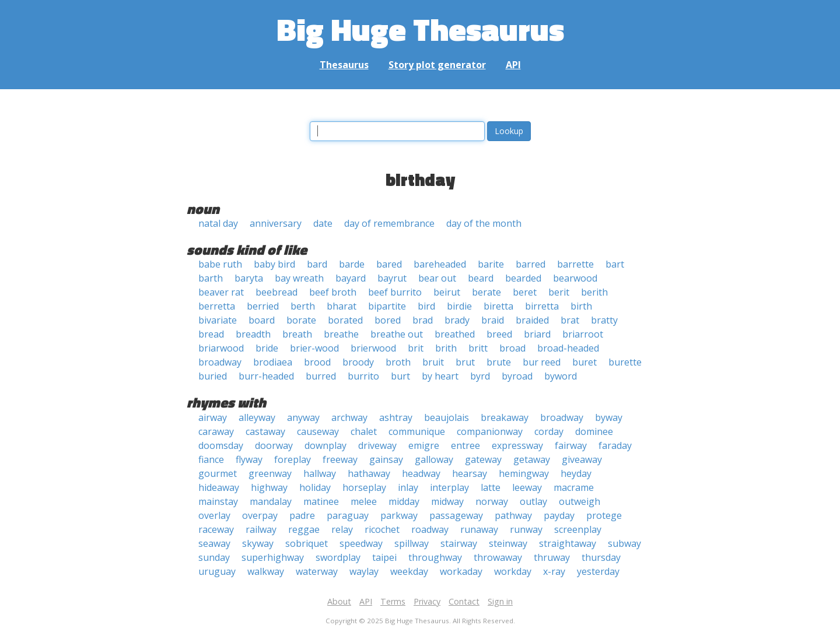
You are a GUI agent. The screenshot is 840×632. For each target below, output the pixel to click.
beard (481, 278)
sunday (214, 557)
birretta (542, 306)
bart (615, 264)
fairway (571, 445)
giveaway (582, 459)
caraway (216, 431)
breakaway (505, 417)
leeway (527, 487)
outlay (533, 501)
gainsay (386, 459)
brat (570, 320)
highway (269, 487)
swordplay (338, 557)
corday (549, 431)
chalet (364, 431)
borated (345, 320)
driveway (377, 445)
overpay (260, 515)
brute (499, 362)
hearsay (470, 473)
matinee (321, 501)
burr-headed (266, 376)
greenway (270, 473)
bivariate (218, 320)
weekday (409, 571)
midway (447, 501)
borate (301, 320)
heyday (576, 473)
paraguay (348, 515)
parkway (399, 515)
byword (561, 376)
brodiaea (273, 362)
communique (417, 431)
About (339, 601)
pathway (513, 515)
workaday (461, 571)
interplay (449, 487)
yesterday (598, 571)
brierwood (373, 348)
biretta (498, 306)
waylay (364, 571)
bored (388, 320)
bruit (433, 362)
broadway (220, 362)
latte (491, 487)
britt (478, 348)
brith (446, 348)
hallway (320, 473)
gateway (483, 459)
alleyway (257, 417)
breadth (253, 334)
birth (581, 306)
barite (491, 264)
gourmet (218, 473)
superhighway (273, 557)
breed (499, 334)
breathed (455, 334)
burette (625, 362)
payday (559, 515)
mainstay (218, 501)
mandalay (271, 501)
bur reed (542, 362)
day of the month (484, 223)
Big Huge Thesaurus (420, 29)
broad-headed (568, 348)
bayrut (392, 278)
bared (389, 264)
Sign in (500, 601)
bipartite (387, 306)
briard (537, 334)
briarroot (583, 334)
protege (604, 515)
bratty (604, 320)
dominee (594, 431)
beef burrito (395, 292)
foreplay (293, 459)
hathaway (369, 473)
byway (609, 417)
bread (211, 334)
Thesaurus (344, 65)
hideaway (219, 487)
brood (317, 362)
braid (493, 320)
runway (526, 529)
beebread (276, 292)
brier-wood (314, 348)
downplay (325, 445)
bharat (342, 306)
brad (423, 320)
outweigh (580, 501)
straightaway (568, 543)
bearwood (575, 278)
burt (400, 376)
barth (211, 278)
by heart (440, 376)
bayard (351, 278)
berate (487, 292)
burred (321, 376)
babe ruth (220, 264)
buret (584, 362)
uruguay (217, 571)
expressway (517, 445)
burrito (363, 376)
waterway (317, 571)
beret (525, 292)
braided (532, 320)
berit (559, 292)
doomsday (221, 445)
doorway (274, 445)
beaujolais (447, 417)
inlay (408, 487)
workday (513, 571)
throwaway (498, 557)
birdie (459, 306)
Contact (464, 601)
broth (398, 362)
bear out (437, 278)
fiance (211, 459)
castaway (265, 431)
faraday (615, 445)
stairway (459, 543)
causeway (318, 431)
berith (594, 292)
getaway (532, 459)
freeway (340, 459)
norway (492, 501)
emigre (424, 445)
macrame (574, 487)
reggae (304, 529)
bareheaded (440, 264)
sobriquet (307, 543)
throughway (435, 557)
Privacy (427, 601)
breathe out (397, 334)
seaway (214, 543)
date (323, 223)
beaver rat (221, 292)
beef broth (333, 292)
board (262, 320)
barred (531, 264)
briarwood (221, 348)
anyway (303, 417)
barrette (575, 264)
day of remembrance (389, 223)
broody (358, 362)
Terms (393, 601)
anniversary (276, 223)
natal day (218, 223)
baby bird (274, 264)
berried (263, 306)
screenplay (578, 529)
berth (303, 306)
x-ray (554, 571)
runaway (479, 529)
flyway (249, 459)
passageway (456, 515)
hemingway (524, 473)
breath (297, 334)
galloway (434, 459)
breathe (341, 334)
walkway (266, 571)
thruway (552, 557)
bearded (523, 278)
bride (267, 348)
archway (349, 417)
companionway (490, 431)
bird (426, 306)
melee (364, 501)
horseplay (364, 487)
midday (404, 501)
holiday (315, 487)
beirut (447, 292)
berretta (217, 306)
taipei (384, 557)
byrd (480, 376)
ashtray (396, 417)
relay (342, 529)
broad (512, 348)
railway (261, 529)
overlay (214, 515)
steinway (508, 543)
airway (213, 417)
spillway (412, 543)
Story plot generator (437, 65)
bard (317, 264)
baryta (249, 278)
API (513, 65)
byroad (517, 376)
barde (352, 264)
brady (457, 320)
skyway (258, 543)
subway (624, 543)
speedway (361, 543)
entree (466, 445)
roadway (430, 529)
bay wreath (299, 278)
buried (213, 376)
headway (421, 473)
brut (465, 362)
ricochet (382, 529)
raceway (216, 529)
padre (302, 515)
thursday (601, 557)
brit (416, 348)
